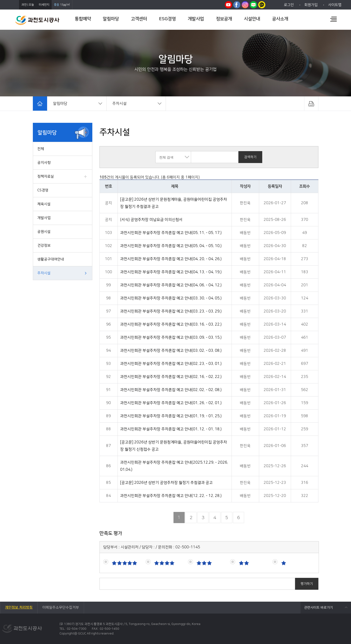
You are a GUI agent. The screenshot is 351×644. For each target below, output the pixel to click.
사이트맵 (335, 5)
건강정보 (44, 245)
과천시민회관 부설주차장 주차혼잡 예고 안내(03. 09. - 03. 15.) (171, 337)
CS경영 (43, 190)
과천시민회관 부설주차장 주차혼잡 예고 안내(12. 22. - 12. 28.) (171, 496)
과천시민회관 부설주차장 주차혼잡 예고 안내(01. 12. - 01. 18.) (171, 429)
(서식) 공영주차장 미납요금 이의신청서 (151, 220)
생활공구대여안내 (51, 259)
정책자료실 (46, 176)
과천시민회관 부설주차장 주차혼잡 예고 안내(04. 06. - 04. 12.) (171, 285)
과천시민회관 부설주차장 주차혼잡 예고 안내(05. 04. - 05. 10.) (171, 246)
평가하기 (307, 584)
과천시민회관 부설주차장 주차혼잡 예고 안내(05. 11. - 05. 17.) (171, 233)
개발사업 (44, 218)
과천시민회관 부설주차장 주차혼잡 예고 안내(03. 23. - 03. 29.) (171, 311)
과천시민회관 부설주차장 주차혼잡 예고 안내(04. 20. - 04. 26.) (171, 259)
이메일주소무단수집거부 (61, 607)
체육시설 (44, 204)
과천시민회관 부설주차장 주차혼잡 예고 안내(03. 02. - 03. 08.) (171, 351)
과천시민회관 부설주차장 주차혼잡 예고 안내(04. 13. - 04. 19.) (171, 272)
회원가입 (311, 5)
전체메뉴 (334, 19)
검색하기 (250, 157)
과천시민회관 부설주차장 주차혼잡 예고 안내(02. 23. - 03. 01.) (171, 364)
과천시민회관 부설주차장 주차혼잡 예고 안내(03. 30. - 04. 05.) (171, 298)
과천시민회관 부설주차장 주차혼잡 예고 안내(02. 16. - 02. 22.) (171, 377)
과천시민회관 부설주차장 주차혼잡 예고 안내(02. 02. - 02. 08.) (171, 390)
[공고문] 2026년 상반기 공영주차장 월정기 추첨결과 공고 (166, 483)
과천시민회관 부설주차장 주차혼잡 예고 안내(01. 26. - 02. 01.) (171, 403)
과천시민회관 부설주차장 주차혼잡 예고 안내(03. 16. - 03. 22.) (171, 324)
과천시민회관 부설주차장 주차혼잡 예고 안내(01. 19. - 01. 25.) (171, 416)
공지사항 (44, 163)
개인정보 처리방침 (19, 607)
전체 (41, 149)
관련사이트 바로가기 (319, 608)
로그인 (289, 5)
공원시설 (44, 232)
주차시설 (44, 273)
